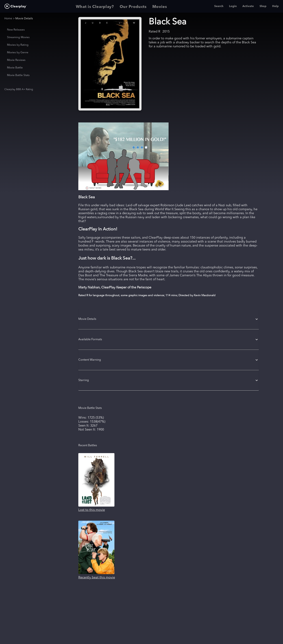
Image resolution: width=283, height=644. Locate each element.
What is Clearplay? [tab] (95, 6)
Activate (248, 6)
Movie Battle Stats (18, 75)
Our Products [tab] (133, 6)
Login (233, 6)
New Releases (16, 30)
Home (8, 19)
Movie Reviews (16, 60)
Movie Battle (15, 68)
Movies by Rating (18, 45)
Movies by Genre (18, 53)
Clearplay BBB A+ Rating (19, 89)
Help (275, 6)
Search (219, 6)
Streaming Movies (18, 37)
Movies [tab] (160, 6)
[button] (169, 319)
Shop (263, 6)
